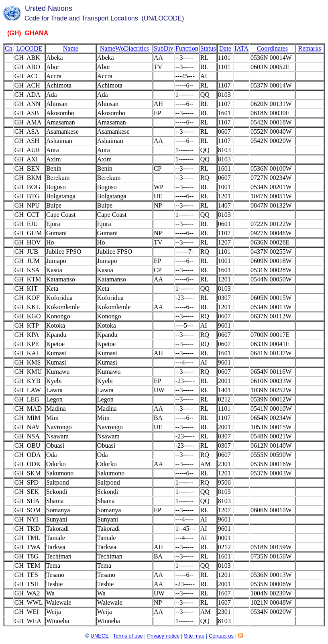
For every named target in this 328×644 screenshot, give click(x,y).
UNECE (100, 636)
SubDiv (164, 48)
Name (71, 48)
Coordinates (272, 48)
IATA (241, 48)
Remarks (310, 48)
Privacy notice (163, 636)
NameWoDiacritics (124, 48)
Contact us (221, 636)
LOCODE (29, 48)
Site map (194, 636)
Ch (9, 48)
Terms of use (128, 636)
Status (208, 48)
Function (187, 48)
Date (225, 48)
